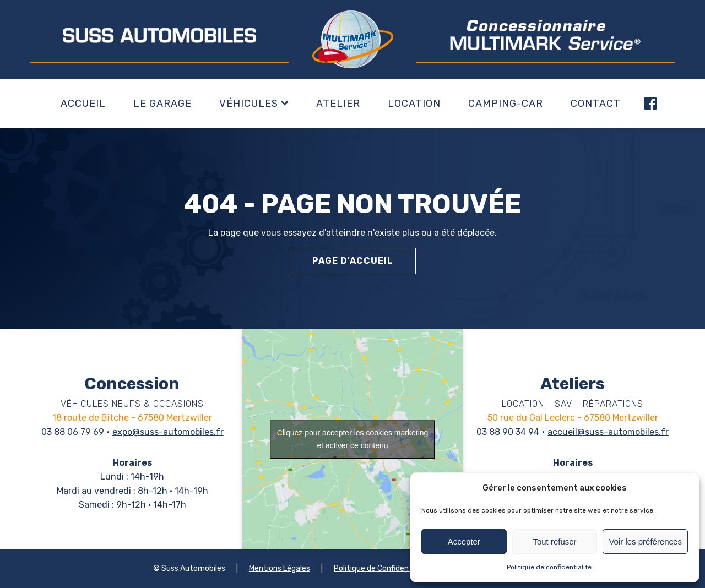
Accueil (83, 104)
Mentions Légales (280, 568)
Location (414, 104)
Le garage (162, 104)
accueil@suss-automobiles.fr (608, 432)
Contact (596, 104)
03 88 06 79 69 (73, 432)
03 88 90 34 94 (508, 432)
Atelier (338, 104)
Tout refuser (554, 541)
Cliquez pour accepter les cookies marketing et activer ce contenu (353, 439)
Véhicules (254, 104)
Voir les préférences (645, 541)
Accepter (464, 541)
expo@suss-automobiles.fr (168, 432)
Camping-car (506, 104)
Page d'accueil (353, 261)
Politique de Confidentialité (382, 568)
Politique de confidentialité (549, 567)
